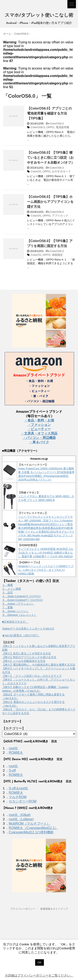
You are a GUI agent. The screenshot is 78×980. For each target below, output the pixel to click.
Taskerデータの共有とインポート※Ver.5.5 (28, 629)
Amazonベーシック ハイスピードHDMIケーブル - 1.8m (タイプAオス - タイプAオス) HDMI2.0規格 (46, 570)
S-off (12, 770)
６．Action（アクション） (18, 604)
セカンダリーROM (23, 801)
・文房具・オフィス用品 (39, 433)
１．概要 (7, 585)
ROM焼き (16, 753)
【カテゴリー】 (14, 728)
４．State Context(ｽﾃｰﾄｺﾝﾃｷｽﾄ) (21, 596)
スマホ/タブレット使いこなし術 (39, 15)
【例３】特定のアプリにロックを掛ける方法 (29, 657)
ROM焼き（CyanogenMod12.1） (33, 828)
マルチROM (18, 797)
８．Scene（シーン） (15, 611)
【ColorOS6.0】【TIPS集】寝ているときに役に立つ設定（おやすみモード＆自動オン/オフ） (51, 158)
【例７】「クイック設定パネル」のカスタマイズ (32, 676)
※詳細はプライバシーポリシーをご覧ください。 (39, 975)
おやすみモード (61, 171)
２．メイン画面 (12, 589)
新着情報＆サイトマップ (54, 909)
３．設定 (7, 592)
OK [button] (40, 962)
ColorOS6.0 (57, 124)
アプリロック (60, 216)
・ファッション (39, 425)
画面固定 (57, 255)
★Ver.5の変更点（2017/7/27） (21, 635)
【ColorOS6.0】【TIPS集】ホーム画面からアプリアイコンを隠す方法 (50, 202)
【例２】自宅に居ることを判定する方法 (26, 653)
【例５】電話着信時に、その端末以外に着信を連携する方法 (39, 665)
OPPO (50, 127)
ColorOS (36, 171)
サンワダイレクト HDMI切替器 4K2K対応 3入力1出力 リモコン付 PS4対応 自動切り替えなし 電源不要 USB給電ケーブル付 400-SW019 (46, 553)
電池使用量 (63, 127)
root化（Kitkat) (20, 815)
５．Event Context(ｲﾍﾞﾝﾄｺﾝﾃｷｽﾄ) (22, 600)
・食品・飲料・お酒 (39, 420)
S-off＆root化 (18, 788)
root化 (13, 748)
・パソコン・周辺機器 (39, 438)
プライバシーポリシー (23, 909)
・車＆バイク (39, 442)
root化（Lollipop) (21, 819)
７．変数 (7, 607)
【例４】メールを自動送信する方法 (24, 661)
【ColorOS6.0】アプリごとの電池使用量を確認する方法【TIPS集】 (49, 113)
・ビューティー (39, 429)
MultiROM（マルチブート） (29, 824)
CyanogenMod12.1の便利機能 (31, 832)
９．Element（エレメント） (19, 615)
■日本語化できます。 (15, 622)
